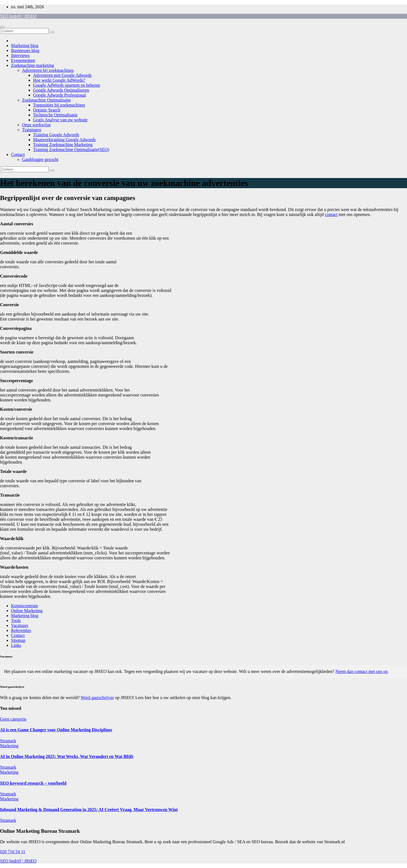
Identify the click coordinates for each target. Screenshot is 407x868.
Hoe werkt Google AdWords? (59, 80)
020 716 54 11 (13, 852)
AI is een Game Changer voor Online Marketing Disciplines (56, 730)
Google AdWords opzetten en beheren (67, 85)
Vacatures (20, 625)
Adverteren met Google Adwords (62, 75)
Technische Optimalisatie (55, 115)
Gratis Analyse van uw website (60, 120)
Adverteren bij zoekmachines (48, 70)
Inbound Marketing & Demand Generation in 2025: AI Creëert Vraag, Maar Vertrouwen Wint (89, 810)
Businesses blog (25, 50)
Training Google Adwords (56, 135)
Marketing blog (25, 46)
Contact (18, 154)
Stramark (8, 741)
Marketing (9, 746)
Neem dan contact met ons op (362, 671)
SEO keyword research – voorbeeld (33, 783)
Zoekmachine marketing (32, 65)
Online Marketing (27, 611)
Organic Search (47, 110)
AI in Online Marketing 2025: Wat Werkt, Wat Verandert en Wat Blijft (67, 756)
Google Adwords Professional (59, 95)
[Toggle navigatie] (2, 27)
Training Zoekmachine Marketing (63, 145)
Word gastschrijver (97, 698)
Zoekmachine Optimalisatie (46, 100)
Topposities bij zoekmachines (59, 105)
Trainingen (32, 130)
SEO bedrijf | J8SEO (18, 16)
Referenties (21, 630)
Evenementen (23, 60)
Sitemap (18, 640)
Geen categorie (13, 719)
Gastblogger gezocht (40, 159)
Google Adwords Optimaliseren (61, 90)
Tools (16, 621)
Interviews (20, 55)
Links (16, 645)
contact (331, 214)
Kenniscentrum (25, 606)
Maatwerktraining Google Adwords (64, 140)
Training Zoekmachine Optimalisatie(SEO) (71, 150)
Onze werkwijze (36, 125)
